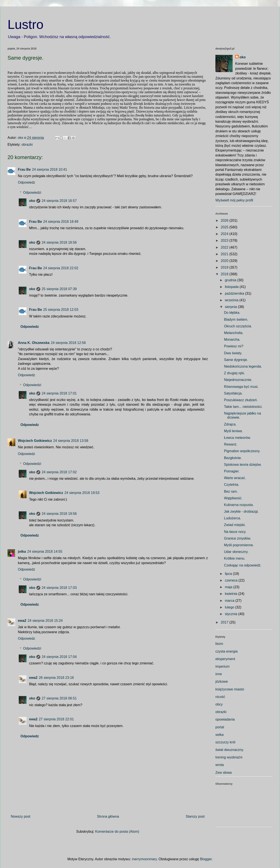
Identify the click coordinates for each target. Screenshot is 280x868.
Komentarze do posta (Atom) (117, 832)
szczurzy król (225, 742)
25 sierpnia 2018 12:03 (61, 310)
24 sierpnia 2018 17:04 (59, 657)
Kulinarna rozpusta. (239, 505)
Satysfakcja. (233, 393)
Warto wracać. (235, 478)
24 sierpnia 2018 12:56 (68, 343)
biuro (219, 644)
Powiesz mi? (234, 346)
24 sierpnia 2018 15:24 (45, 621)
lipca (229, 574)
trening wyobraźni (229, 757)
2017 (225, 622)
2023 (225, 241)
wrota (220, 765)
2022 (225, 247)
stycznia (232, 614)
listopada (232, 287)
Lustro (26, 24)
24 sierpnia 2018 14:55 (45, 552)
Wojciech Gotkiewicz (35, 441)
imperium (222, 666)
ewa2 (22, 621)
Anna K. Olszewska (34, 343)
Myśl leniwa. (233, 431)
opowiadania (225, 719)
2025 (225, 227)
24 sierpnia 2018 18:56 (59, 242)
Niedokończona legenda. (243, 366)
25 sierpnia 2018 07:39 (59, 289)
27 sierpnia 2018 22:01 (56, 719)
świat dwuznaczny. (230, 750)
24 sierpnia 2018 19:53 (82, 493)
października (235, 293)
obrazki (27, 145)
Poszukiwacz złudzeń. (241, 400)
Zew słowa (224, 773)
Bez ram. (231, 491)
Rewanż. (231, 444)
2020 (225, 261)
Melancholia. (234, 333)
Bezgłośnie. (233, 458)
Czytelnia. (232, 485)
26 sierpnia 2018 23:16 (56, 678)
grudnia (231, 280)
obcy (219, 704)
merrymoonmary (144, 859)
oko (32, 201)
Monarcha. (232, 340)
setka (219, 735)
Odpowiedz (26, 182)
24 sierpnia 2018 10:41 (50, 169)
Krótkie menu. (235, 558)
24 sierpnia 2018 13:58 (71, 441)
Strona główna (108, 816)
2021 (225, 254)
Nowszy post (21, 816)
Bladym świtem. (236, 320)
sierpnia (231, 307)
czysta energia (226, 651)
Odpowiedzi (32, 193)
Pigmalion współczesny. (242, 451)
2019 (225, 267)
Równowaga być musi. (241, 387)
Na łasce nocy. (235, 532)
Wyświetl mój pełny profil (234, 200)
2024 (225, 234)
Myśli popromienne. (239, 545)
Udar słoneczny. (236, 552)
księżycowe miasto (230, 689)
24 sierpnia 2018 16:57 (59, 201)
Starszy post (195, 816)
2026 (225, 220)
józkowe (222, 682)
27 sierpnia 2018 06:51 (59, 698)
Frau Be (24, 169)
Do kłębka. (232, 313)
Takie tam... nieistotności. (243, 407)
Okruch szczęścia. (238, 326)
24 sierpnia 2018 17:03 (59, 588)
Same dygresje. (236, 360)
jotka (22, 552)
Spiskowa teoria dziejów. (243, 465)
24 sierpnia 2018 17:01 (59, 393)
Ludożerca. (233, 518)
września (232, 300)
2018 (225, 274)
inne (219, 674)
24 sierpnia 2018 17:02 (59, 472)
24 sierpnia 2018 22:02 (61, 268)
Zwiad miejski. (235, 525)
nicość (220, 697)
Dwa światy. (233, 353)
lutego (230, 607)
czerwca (232, 580)
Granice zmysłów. (237, 538)
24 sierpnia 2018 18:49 (61, 222)
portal (220, 727)
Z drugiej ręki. (234, 373)
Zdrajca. (230, 424)
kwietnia (232, 594)
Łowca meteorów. (237, 438)
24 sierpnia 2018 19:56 (59, 514)
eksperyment (225, 659)
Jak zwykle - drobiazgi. (241, 511)
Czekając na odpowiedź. (243, 565)
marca (230, 601)
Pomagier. (232, 471)
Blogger (206, 859)
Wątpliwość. (233, 498)
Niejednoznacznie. (238, 380)
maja (229, 587)
